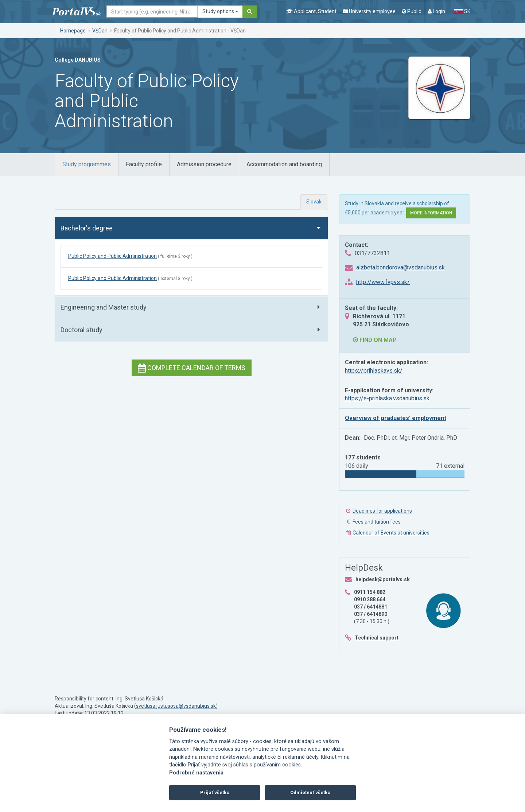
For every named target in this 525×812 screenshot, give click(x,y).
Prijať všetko (215, 792)
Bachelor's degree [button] (87, 228)
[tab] (87, 165)
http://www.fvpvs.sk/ (383, 282)
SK (462, 11)
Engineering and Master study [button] (104, 307)
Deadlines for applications (382, 511)
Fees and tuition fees (377, 522)
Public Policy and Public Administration (112, 256)
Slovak (314, 202)
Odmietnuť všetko (310, 792)
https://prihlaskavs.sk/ (374, 371)
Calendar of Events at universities (391, 533)
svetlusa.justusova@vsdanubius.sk (176, 706)
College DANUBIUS (78, 60)
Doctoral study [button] (81, 330)
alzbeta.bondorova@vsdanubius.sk (400, 267)
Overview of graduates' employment (396, 418)
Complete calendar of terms (192, 368)
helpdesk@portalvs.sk (383, 579)
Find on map (375, 340)
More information (431, 213)
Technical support (377, 638)
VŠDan (100, 31)
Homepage (73, 31)
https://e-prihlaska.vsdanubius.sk (387, 398)
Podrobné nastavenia (196, 773)
